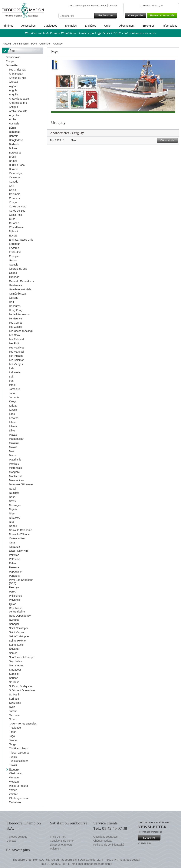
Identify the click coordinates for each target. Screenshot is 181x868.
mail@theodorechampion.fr (95, 864)
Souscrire (151, 838)
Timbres (8, 26)
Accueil (7, 44)
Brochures (149, 26)
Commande (169, 140)
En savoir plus (144, 843)
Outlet (108, 26)
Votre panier (137, 15)
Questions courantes (105, 837)
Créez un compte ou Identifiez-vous (87, 6)
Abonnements (21, 44)
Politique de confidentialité (109, 845)
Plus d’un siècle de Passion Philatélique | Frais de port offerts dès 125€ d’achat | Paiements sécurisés (91, 33)
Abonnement (127, 26)
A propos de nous (17, 837)
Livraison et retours (61, 845)
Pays (34, 44)
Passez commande (163, 15)
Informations (170, 26)
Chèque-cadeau (103, 841)
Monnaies (71, 26)
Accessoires (28, 26)
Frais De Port (58, 837)
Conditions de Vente (62, 841)
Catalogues (50, 26)
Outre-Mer (45, 44)
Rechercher (107, 16)
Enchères (90, 26)
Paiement (56, 849)
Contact (113, 6)
